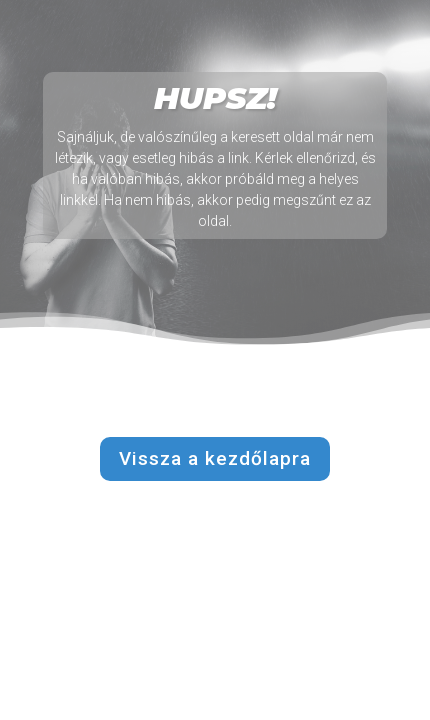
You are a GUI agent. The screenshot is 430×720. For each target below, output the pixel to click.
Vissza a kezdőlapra (215, 458)
